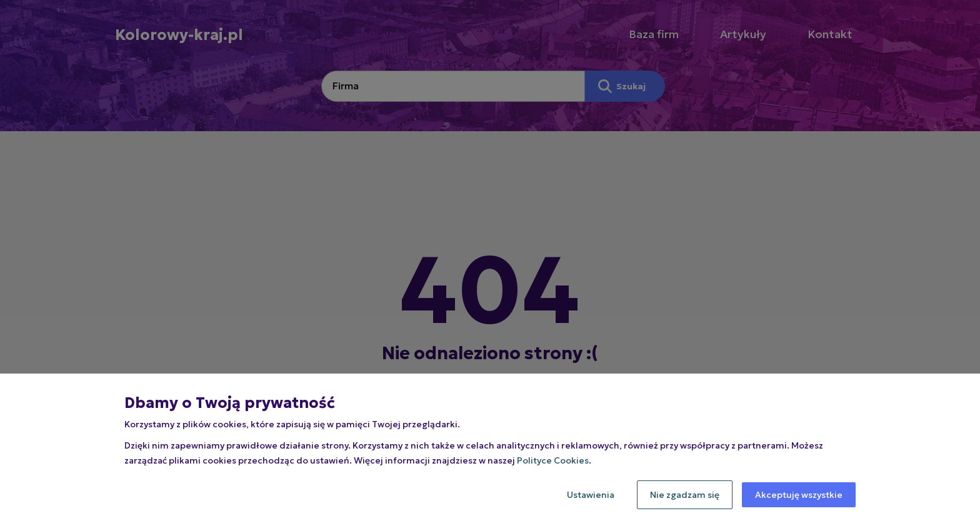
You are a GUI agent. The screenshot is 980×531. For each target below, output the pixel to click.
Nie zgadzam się (685, 495)
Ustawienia (591, 495)
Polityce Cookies (553, 460)
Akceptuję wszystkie (799, 495)
